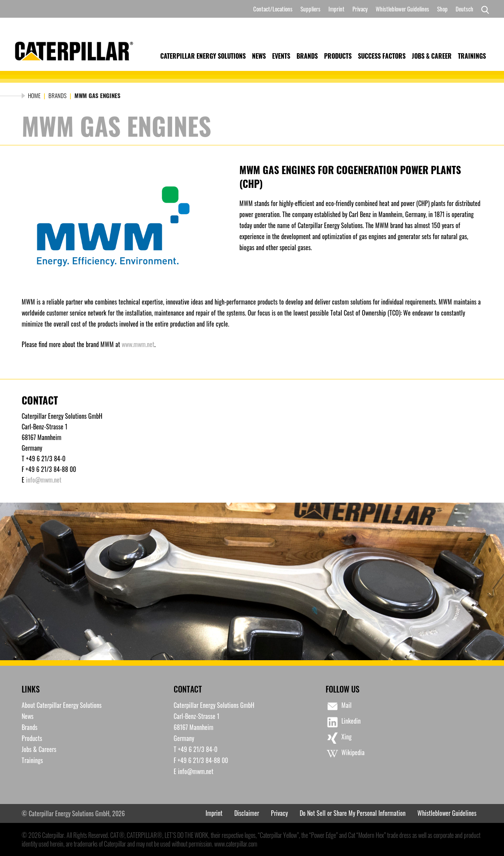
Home (34, 95)
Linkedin (343, 722)
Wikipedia (345, 754)
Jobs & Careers (39, 749)
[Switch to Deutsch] (464, 9)
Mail (339, 706)
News (259, 56)
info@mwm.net (44, 480)
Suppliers (310, 9)
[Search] (483, 9)
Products (338, 56)
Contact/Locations (273, 9)
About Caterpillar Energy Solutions (62, 705)
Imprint (336, 9)
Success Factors (382, 56)
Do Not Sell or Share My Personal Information (353, 813)
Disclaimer (247, 813)
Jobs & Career (432, 56)
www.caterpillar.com (236, 844)
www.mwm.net (138, 344)
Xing (339, 738)
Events (281, 56)
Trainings (472, 56)
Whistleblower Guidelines (402, 9)
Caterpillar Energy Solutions (203, 56)
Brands (307, 56)
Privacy (360, 9)
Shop (442, 9)
